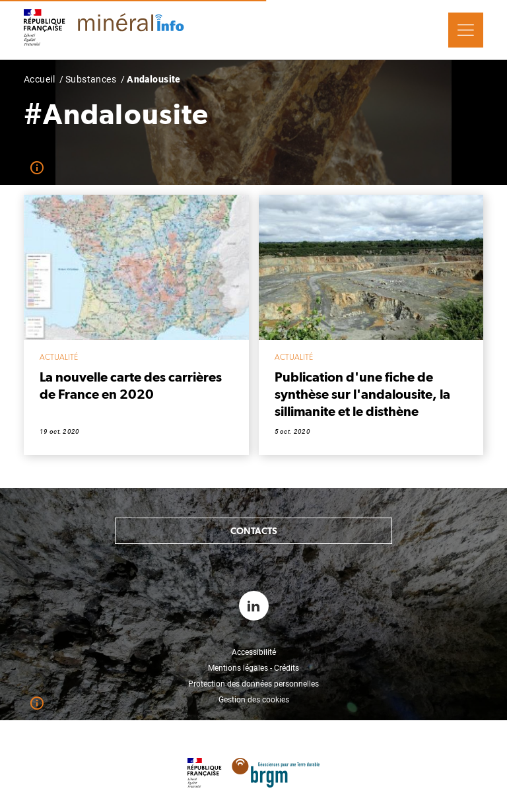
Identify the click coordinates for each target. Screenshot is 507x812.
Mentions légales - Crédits (253, 668)
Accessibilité (254, 652)
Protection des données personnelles (253, 684)
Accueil (39, 79)
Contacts (254, 531)
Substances (91, 79)
